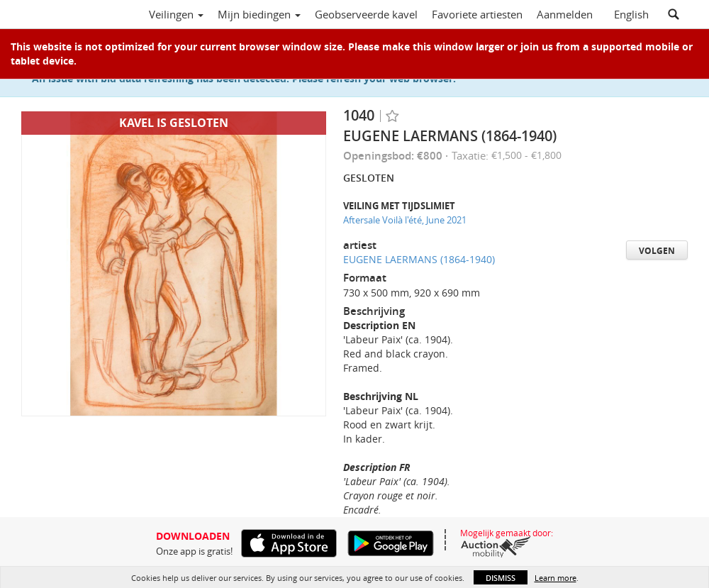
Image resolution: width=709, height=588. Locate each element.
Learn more (556, 578)
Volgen (657, 251)
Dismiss (501, 578)
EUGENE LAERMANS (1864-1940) (419, 259)
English (631, 14)
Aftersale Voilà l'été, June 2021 (405, 220)
